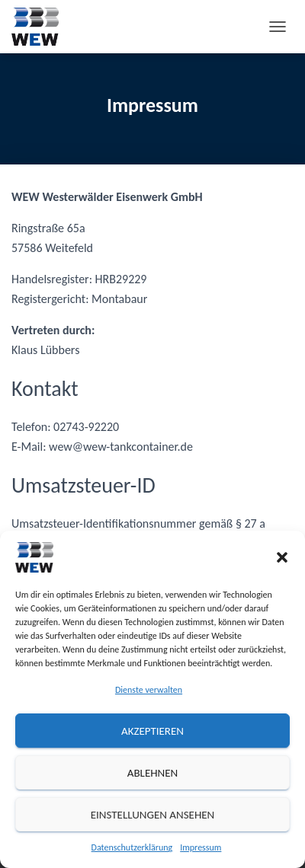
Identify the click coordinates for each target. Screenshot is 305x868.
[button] (282, 557)
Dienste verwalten (149, 690)
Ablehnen (153, 773)
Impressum (201, 847)
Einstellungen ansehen (153, 815)
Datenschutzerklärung (132, 847)
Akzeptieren (152, 731)
